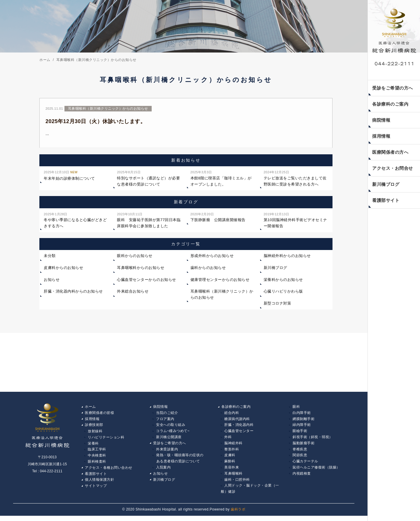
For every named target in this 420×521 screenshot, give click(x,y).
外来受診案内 (167, 453)
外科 (228, 440)
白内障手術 (302, 415)
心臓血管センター (239, 434)
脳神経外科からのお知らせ (287, 258)
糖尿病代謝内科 (237, 422)
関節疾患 (300, 459)
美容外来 (232, 472)
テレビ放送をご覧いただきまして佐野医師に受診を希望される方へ (295, 180)
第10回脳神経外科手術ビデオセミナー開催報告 (295, 222)
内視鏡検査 (302, 478)
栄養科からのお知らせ (283, 282)
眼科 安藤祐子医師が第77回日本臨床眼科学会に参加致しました (149, 222)
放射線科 (95, 434)
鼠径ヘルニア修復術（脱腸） (316, 472)
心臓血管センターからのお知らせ (147, 282)
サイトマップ (96, 491)
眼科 (296, 409)
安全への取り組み (171, 428)
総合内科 (232, 415)
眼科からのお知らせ (135, 258)
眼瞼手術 (300, 434)
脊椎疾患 (300, 453)
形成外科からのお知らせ (212, 258)
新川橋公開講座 (169, 440)
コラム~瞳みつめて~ (173, 434)
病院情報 (381, 120)
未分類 (50, 258)
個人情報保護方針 (99, 484)
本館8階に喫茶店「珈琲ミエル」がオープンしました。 (221, 180)
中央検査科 (97, 459)
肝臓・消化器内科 (239, 428)
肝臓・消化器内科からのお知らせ (73, 294)
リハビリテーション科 (106, 440)
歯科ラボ (238, 515)
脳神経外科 (233, 447)
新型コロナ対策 (278, 306)
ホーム (90, 409)
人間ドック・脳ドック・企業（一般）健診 (250, 494)
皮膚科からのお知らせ (63, 270)
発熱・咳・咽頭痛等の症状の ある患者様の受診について (178, 462)
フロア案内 (165, 422)
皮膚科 (230, 459)
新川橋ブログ (386, 184)
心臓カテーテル (305, 466)
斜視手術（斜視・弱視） (313, 440)
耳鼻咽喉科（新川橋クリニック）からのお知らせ (222, 297)
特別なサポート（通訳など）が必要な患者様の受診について (148, 180)
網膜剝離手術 (303, 422)
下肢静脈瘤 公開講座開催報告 (218, 219)
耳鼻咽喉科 (233, 478)
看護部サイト (386, 200)
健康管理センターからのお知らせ (220, 282)
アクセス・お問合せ (393, 168)
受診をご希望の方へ (393, 88)
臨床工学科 (97, 453)
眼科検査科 (97, 466)
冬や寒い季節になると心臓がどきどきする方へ (75, 222)
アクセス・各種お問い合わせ (109, 472)
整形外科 (232, 453)
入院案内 (163, 472)
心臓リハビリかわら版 (283, 294)
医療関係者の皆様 (99, 415)
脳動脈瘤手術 (303, 447)
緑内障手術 (302, 428)
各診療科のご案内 (390, 104)
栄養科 (93, 447)
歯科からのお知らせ (208, 270)
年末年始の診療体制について (69, 177)
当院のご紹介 (167, 415)
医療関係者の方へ (390, 152)
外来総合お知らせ (133, 294)
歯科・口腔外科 (237, 484)
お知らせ (52, 282)
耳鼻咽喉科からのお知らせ (141, 270)
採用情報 (381, 136)
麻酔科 (230, 466)
